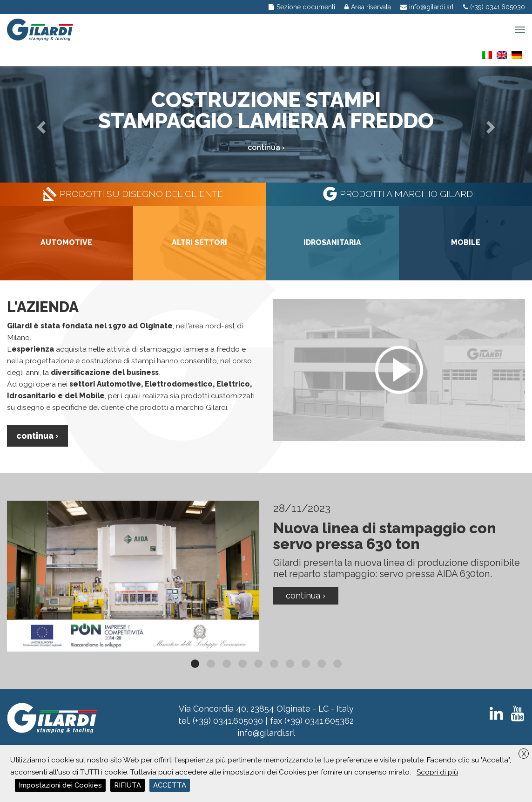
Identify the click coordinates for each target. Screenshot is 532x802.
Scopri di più (437, 772)
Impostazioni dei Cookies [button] (60, 785)
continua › (266, 147)
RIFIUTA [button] (128, 785)
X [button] (524, 754)
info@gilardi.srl (266, 733)
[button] (40, 124)
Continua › (37, 436)
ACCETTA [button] (170, 785)
